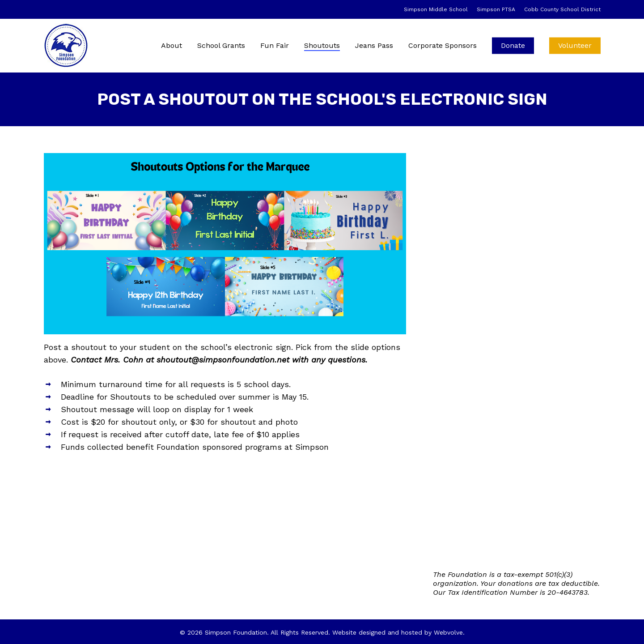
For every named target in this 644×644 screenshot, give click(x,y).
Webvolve (448, 632)
